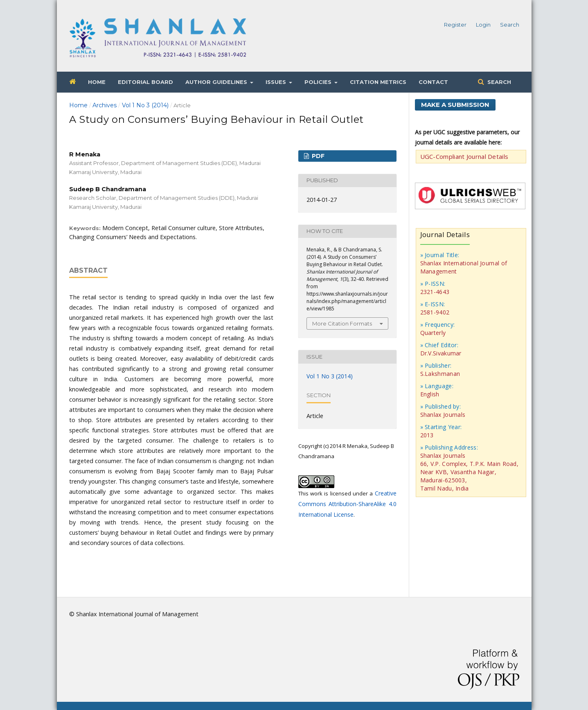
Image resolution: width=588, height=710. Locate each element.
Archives (105, 105)
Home (97, 82)
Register (455, 25)
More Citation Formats (342, 323)
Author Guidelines (217, 82)
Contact (433, 82)
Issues (277, 82)
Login (483, 25)
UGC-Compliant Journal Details (464, 156)
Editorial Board (145, 82)
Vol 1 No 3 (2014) (145, 105)
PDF (317, 156)
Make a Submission (455, 105)
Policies (319, 82)
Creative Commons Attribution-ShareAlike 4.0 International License (347, 504)
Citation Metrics (378, 82)
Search (498, 82)
